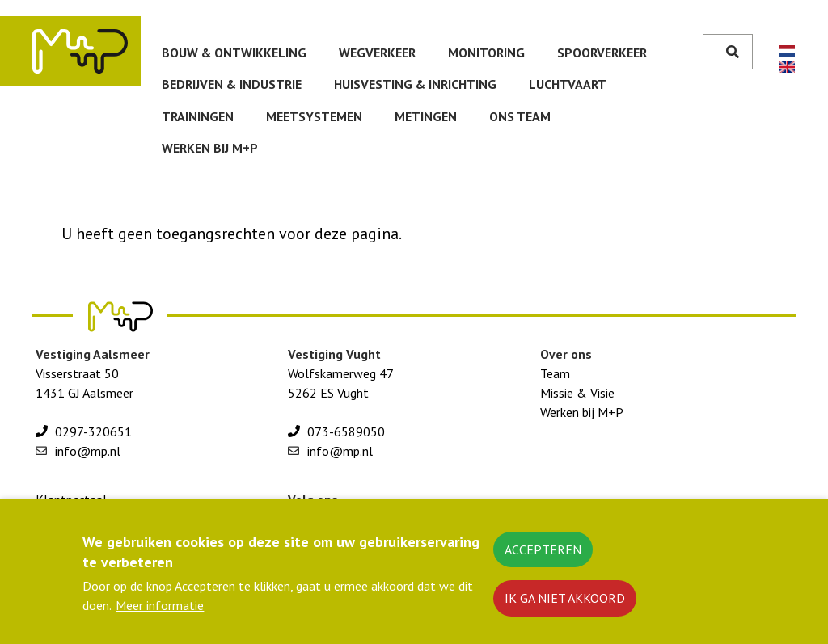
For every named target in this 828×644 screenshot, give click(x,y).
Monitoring (486, 53)
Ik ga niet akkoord (565, 608)
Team (555, 373)
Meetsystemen (314, 116)
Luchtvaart (568, 84)
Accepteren (543, 558)
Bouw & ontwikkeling (234, 53)
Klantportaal (71, 499)
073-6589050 (346, 431)
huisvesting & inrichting (415, 84)
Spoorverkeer (602, 53)
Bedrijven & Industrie (232, 84)
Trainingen (198, 116)
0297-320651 (93, 431)
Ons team (520, 116)
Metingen (426, 116)
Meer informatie (160, 615)
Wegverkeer (377, 53)
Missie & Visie (577, 393)
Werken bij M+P (210, 148)
